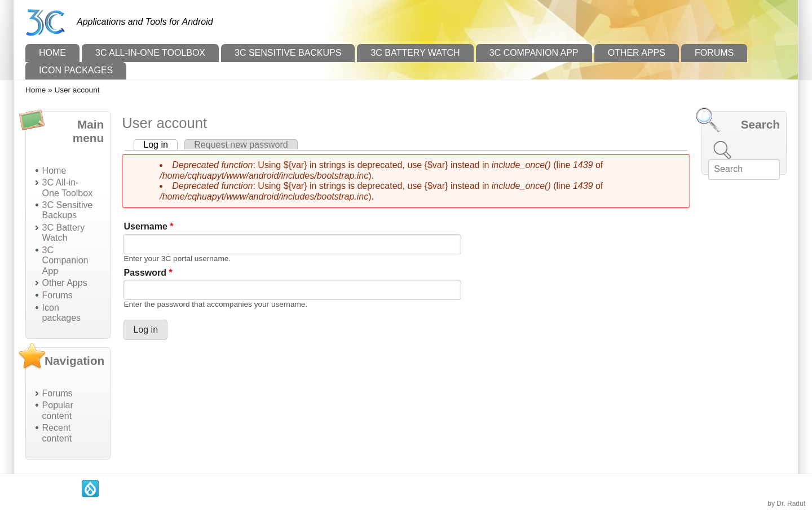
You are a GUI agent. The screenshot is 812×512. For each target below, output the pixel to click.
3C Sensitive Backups (288, 53)
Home (52, 53)
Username (148, 226)
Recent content (57, 433)
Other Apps (637, 53)
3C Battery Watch (415, 53)
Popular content (58, 410)
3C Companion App (534, 53)
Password (148, 273)
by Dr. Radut (786, 504)
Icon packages (76, 70)
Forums (714, 53)
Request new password (241, 145)
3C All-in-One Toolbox (150, 53)
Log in (160, 145)
